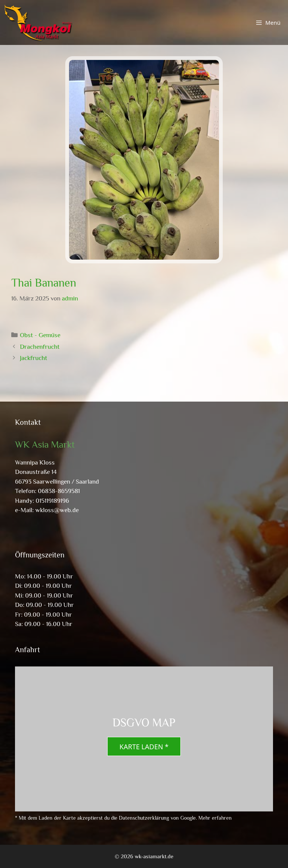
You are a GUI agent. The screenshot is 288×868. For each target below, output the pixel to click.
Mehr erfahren (215, 818)
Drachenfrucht (40, 347)
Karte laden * (144, 747)
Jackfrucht (34, 358)
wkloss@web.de (57, 510)
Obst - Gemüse (40, 335)
